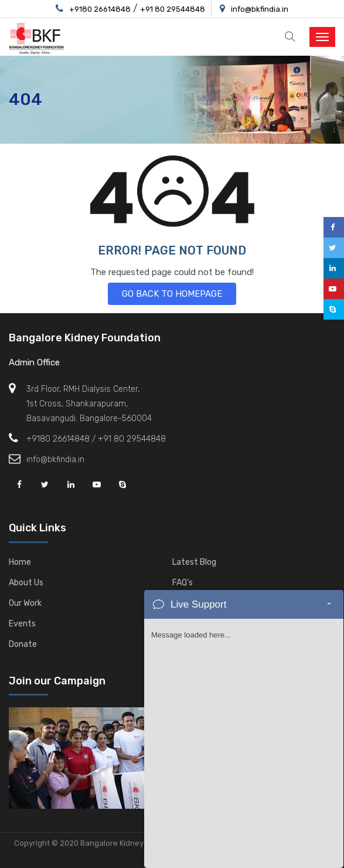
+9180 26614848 (100, 9)
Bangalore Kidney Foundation (85, 338)
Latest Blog (194, 562)
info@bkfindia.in (260, 9)
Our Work (25, 603)
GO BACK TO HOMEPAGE (172, 294)
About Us (26, 583)
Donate (23, 644)
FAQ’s (183, 583)
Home (20, 562)
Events (22, 624)
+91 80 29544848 (173, 9)
